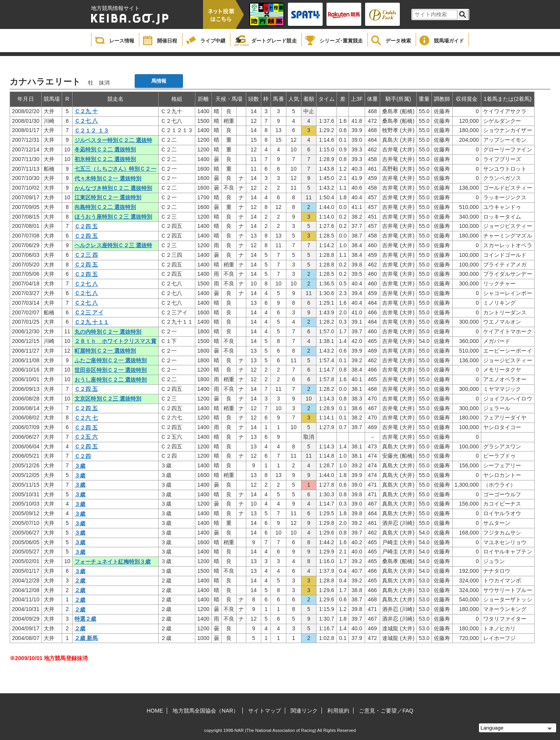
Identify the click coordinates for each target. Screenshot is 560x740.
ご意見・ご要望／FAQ (386, 711)
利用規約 (338, 711)
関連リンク (304, 711)
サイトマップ (265, 711)
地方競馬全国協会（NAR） (206, 711)
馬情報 (159, 81)
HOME (155, 711)
